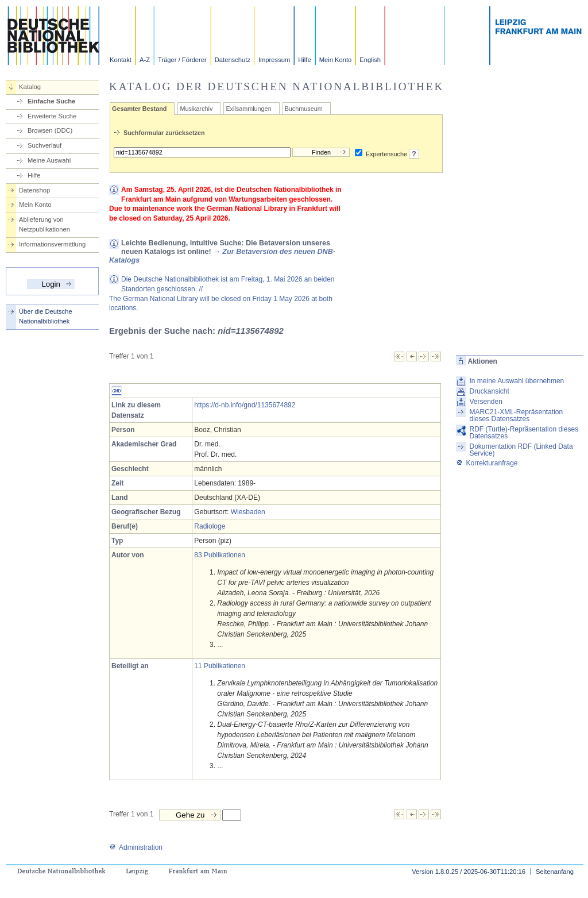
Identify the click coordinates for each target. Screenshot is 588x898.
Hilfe (304, 60)
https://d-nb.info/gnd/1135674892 (245, 405)
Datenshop (34, 190)
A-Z (145, 60)
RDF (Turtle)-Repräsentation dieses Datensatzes (524, 433)
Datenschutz (233, 60)
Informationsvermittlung (52, 244)
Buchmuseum (304, 109)
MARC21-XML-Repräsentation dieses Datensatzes (516, 415)
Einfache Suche (51, 101)
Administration (136, 847)
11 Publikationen (220, 666)
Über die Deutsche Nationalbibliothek (46, 316)
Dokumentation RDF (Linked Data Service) (521, 450)
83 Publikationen (220, 555)
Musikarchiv (196, 109)
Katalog (30, 87)
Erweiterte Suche (52, 116)
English (370, 60)
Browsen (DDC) (50, 130)
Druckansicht (489, 391)
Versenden (486, 402)
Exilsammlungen (248, 109)
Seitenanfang (555, 872)
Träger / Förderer (182, 60)
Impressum (274, 60)
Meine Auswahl (49, 160)
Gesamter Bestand (139, 109)
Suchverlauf (45, 145)
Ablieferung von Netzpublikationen (45, 224)
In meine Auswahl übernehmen (517, 381)
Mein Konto (336, 60)
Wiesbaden (248, 512)
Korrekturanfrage (487, 463)
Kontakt (121, 60)
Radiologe (210, 526)
